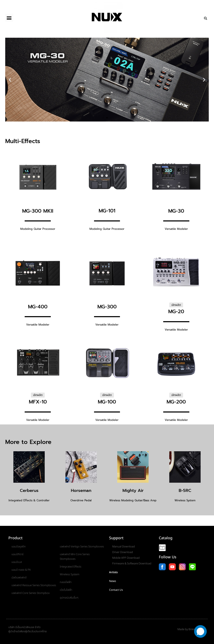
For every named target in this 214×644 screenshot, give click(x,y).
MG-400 (38, 307)
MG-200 (176, 402)
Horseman (81, 490)
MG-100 (107, 402)
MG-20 (176, 312)
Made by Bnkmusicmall (192, 629)
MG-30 (176, 211)
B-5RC (185, 490)
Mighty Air (133, 490)
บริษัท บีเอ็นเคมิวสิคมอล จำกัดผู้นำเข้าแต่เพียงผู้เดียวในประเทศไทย (28, 629)
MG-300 (107, 307)
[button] (9, 18)
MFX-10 (38, 402)
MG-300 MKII (38, 211)
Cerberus (29, 490)
